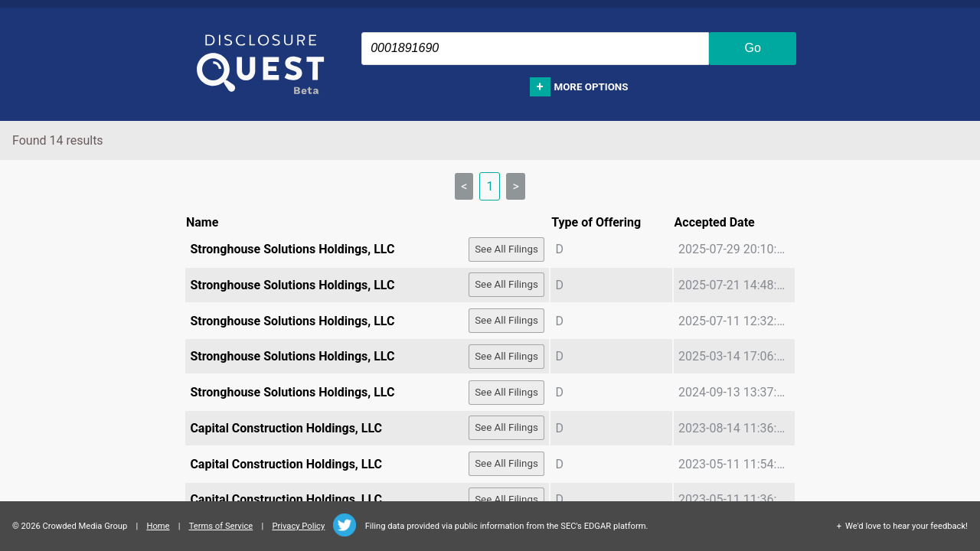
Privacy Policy (298, 526)
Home (158, 526)
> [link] (515, 186)
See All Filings (506, 249)
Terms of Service (221, 526)
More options (591, 87)
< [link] (464, 186)
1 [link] (490, 186)
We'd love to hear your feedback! (906, 526)
